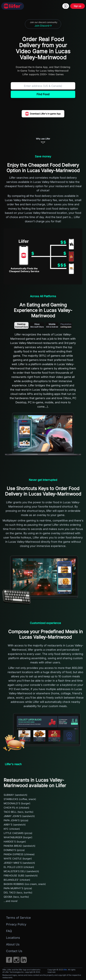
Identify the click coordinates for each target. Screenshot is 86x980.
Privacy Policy (16, 924)
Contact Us (14, 951)
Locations (13, 938)
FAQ (9, 931)
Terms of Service (18, 918)
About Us (13, 944)
